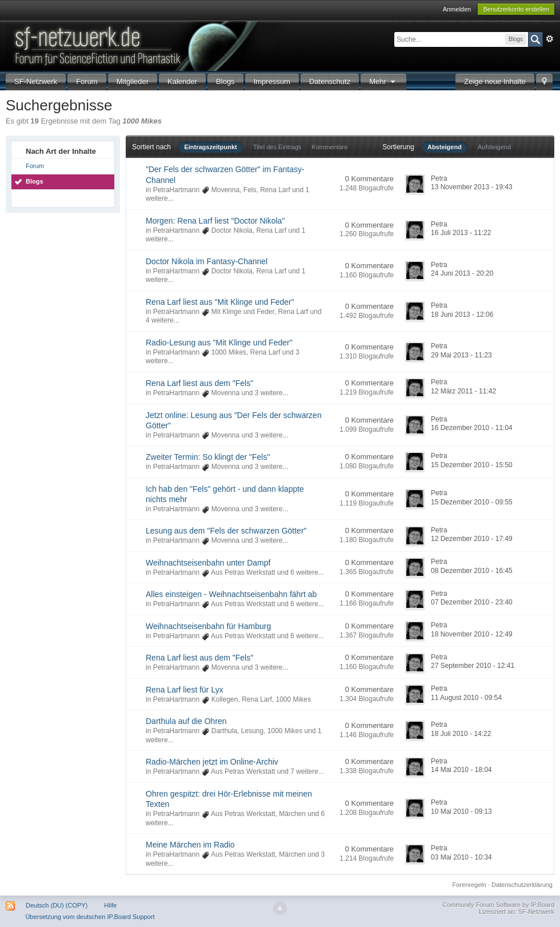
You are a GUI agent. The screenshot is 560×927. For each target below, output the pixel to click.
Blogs (225, 81)
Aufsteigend (494, 147)
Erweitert (550, 39)
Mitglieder (133, 81)
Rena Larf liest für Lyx (185, 690)
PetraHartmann (176, 190)
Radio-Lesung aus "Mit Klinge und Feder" (219, 343)
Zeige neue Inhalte (495, 81)
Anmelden (457, 9)
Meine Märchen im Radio (190, 845)
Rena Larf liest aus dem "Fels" (199, 383)
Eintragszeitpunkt (210, 147)
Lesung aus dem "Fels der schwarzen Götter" (226, 531)
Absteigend (445, 147)
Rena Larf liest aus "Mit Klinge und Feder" (220, 302)
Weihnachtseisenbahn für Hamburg (208, 626)
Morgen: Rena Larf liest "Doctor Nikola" (215, 221)
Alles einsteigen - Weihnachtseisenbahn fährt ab (231, 594)
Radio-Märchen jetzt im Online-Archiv (212, 762)
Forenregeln (469, 885)
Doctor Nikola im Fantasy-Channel (207, 261)
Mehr (383, 81)
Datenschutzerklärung (522, 885)
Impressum (272, 81)
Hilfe (110, 905)
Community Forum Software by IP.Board (498, 905)
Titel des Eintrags (277, 147)
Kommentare (329, 147)
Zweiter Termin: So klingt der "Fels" (208, 457)
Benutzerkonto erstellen (516, 9)
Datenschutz (330, 81)
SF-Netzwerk (36, 81)
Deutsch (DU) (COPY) (57, 905)
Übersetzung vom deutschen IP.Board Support (90, 917)
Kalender (182, 81)
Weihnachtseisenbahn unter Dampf (208, 563)
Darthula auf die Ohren (186, 721)
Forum (87, 81)
